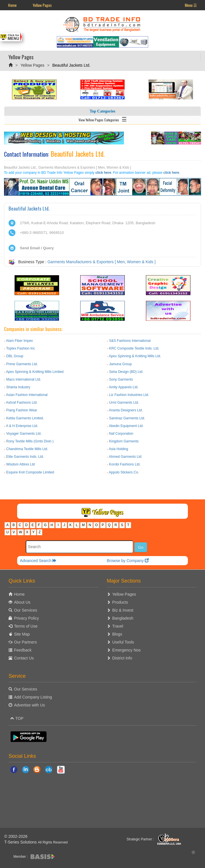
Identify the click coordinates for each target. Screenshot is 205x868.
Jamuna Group (120, 364)
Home (12, 5)
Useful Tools (123, 642)
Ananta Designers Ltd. (126, 410)
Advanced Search (38, 561)
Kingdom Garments (124, 441)
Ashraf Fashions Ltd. (22, 403)
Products (120, 602)
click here (103, 173)
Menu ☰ (191, 5)
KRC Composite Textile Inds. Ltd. (134, 348)
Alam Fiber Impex (19, 341)
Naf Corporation (121, 434)
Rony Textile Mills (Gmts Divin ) (30, 441)
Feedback (23, 650)
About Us (22, 602)
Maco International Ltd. (24, 379)
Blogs (117, 634)
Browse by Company (128, 561)
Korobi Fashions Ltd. (125, 464)
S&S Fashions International (130, 341)
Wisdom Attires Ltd (21, 464)
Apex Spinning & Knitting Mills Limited (35, 372)
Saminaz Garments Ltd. (127, 418)
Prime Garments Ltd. (22, 364)
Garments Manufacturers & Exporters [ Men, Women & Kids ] (102, 262)
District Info (122, 658)
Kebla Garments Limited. (25, 418)
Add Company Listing (33, 697)
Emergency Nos (126, 650)
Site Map (22, 634)
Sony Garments (121, 379)
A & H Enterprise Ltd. (22, 426)
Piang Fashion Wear (22, 410)
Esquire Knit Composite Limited (30, 472)
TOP (17, 718)
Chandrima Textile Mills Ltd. (27, 449)
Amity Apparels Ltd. (123, 387)
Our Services (26, 610)
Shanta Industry (18, 387)
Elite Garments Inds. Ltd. (25, 457)
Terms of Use (26, 626)
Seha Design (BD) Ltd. (126, 372)
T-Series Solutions (21, 842)
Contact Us (24, 658)
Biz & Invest (123, 610)
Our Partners (25, 642)
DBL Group (15, 356)
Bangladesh (123, 618)
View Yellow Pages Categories (103, 119)
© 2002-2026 (16, 836)
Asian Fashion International (27, 395)
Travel (118, 626)
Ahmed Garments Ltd (125, 457)
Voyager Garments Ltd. (24, 434)
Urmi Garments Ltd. (124, 403)
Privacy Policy (26, 618)
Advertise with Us (29, 705)
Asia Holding (118, 449)
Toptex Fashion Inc (21, 348)
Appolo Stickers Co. (124, 472)
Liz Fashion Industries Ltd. (129, 395)
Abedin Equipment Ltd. (126, 426)
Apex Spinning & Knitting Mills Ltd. (135, 356)
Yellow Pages (42, 5)
